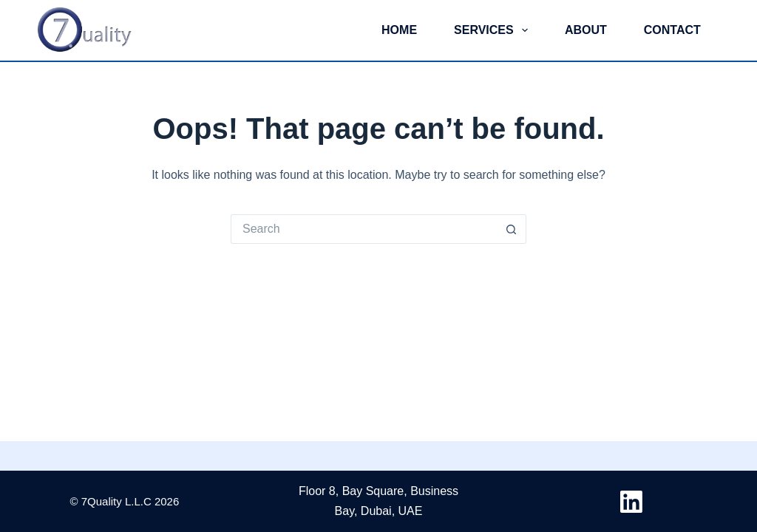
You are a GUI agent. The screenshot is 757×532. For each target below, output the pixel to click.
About (586, 30)
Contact (672, 30)
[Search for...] (364, 229)
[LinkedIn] (631, 502)
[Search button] (512, 229)
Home (399, 30)
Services (494, 30)
